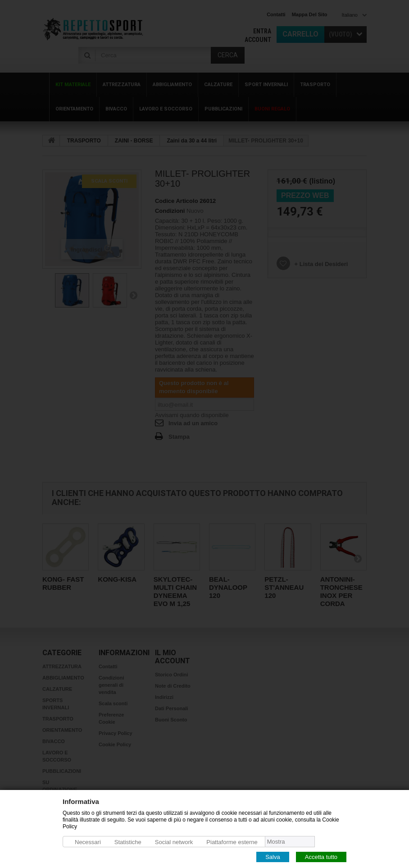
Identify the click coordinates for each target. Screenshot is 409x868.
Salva (273, 857)
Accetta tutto (321, 857)
